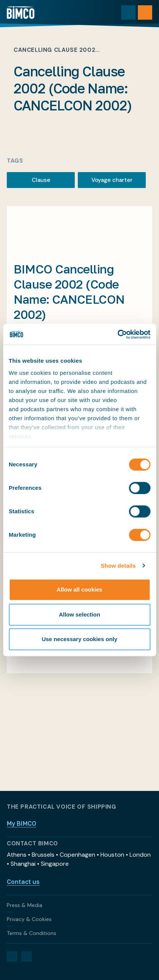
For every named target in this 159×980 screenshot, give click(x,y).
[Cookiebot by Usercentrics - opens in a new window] (117, 334)
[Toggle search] (128, 12)
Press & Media (25, 905)
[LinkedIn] (12, 957)
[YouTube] (26, 957)
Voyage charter (112, 180)
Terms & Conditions (32, 933)
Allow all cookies (79, 589)
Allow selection (79, 614)
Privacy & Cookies (29, 919)
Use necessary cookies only (79, 639)
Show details (118, 566)
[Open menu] (145, 12)
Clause (41, 180)
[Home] (21, 12)
